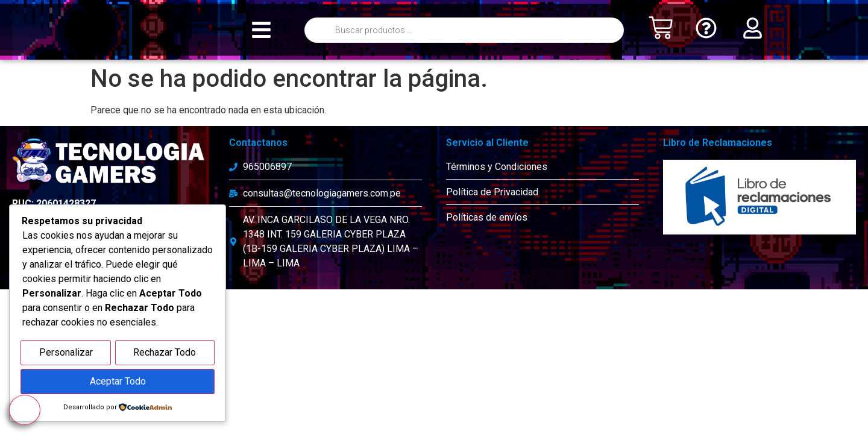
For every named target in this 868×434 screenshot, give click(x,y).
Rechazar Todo (165, 355)
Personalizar (66, 355)
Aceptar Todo (118, 382)
